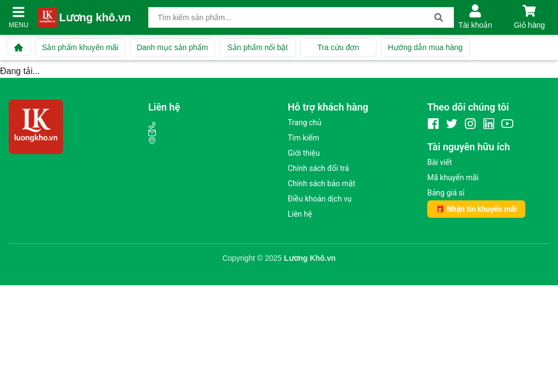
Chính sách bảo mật (322, 183)
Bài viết (439, 162)
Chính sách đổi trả (318, 168)
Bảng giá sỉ (446, 193)
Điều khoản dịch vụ (320, 199)
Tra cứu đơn (338, 47)
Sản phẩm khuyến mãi (80, 47)
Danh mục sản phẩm (172, 47)
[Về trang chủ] (19, 47)
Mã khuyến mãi (453, 177)
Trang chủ (305, 122)
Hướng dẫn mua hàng (425, 47)
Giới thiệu (304, 153)
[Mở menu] (19, 12)
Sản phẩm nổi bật (257, 47)
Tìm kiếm (304, 138)
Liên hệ (300, 214)
